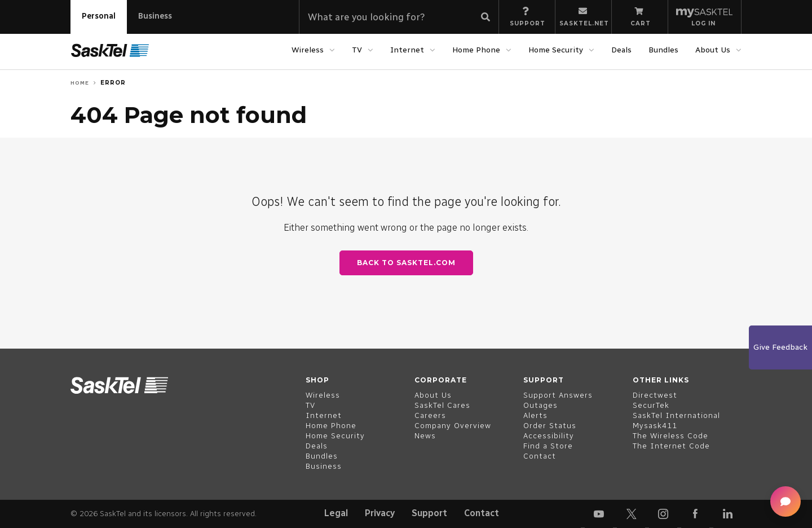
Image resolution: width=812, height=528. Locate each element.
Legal (336, 513)
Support (429, 513)
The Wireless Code (670, 436)
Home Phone (476, 50)
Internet (407, 50)
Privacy (380, 513)
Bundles (663, 50)
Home (80, 83)
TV (357, 50)
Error (113, 83)
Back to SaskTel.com (406, 263)
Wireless (308, 50)
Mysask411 (655, 426)
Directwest (655, 395)
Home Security (556, 50)
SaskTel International (676, 415)
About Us (713, 50)
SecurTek (651, 405)
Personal (99, 16)
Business (155, 16)
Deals (621, 50)
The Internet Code (671, 446)
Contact (482, 513)
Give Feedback (780, 347)
